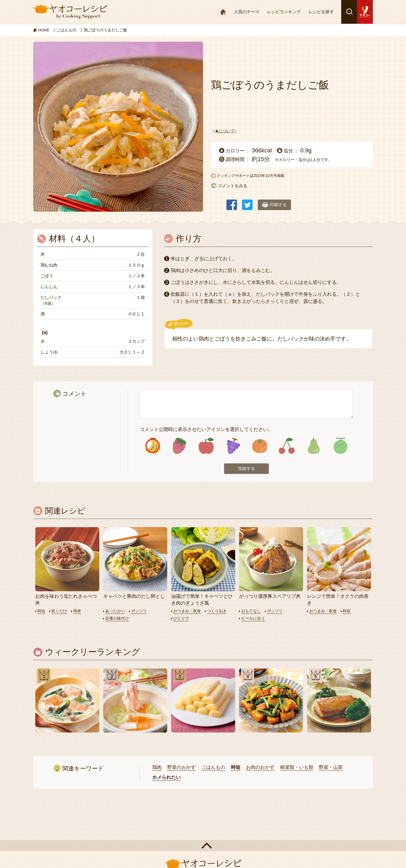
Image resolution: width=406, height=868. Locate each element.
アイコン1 (153, 446)
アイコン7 (313, 446)
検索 (349, 12)
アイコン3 (206, 446)
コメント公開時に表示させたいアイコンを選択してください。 (206, 429)
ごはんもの (213, 768)
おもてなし (251, 612)
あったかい (115, 612)
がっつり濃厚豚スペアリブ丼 (270, 597)
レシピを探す (321, 12)
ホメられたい (166, 778)
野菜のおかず (181, 768)
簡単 (77, 612)
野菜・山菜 (331, 768)
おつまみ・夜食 (187, 612)
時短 (41, 612)
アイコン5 (260, 446)
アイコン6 (287, 446)
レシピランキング (284, 12)
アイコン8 (340, 446)
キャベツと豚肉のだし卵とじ (134, 597)
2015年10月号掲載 (269, 176)
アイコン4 (233, 446)
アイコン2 (179, 446)
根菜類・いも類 (297, 768)
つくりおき (217, 612)
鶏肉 (157, 768)
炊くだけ (59, 612)
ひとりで (181, 619)
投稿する (246, 469)
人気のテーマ (247, 12)
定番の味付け (117, 619)
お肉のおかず (260, 768)
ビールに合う (253, 619)
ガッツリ (139, 612)
